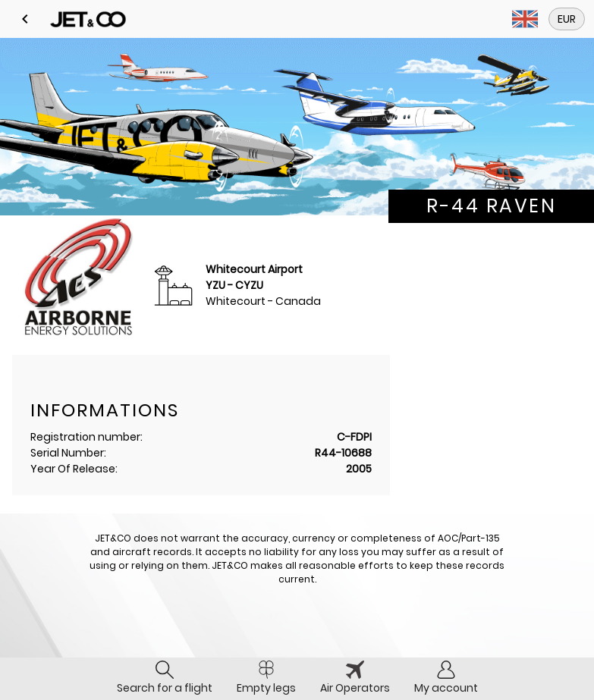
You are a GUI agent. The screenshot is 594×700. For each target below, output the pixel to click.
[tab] (165, 679)
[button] (25, 19)
